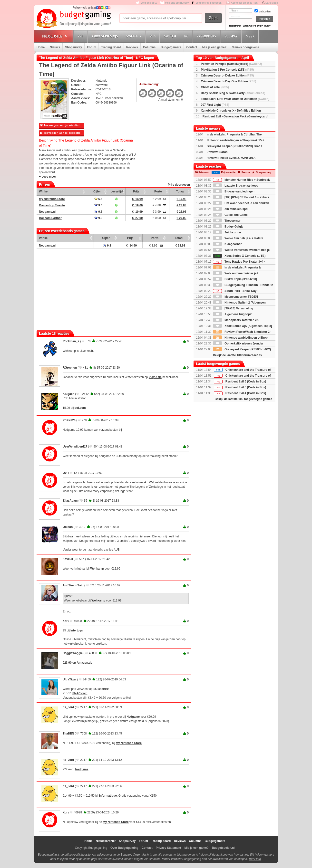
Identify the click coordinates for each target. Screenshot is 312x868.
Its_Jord (68, 707)
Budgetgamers (171, 47)
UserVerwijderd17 (75, 447)
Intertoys (77, 630)
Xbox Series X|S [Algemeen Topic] (243, 326)
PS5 (81, 36)
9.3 (98, 218)
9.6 (98, 205)
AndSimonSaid (73, 585)
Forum (92, 47)
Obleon (68, 527)
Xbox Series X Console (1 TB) (239, 256)
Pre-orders (207, 36)
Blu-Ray (232, 36)
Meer (251, 36)
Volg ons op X (149, 3)
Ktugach (68, 394)
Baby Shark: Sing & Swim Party (233, 93)
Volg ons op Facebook (209, 3)
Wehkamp (97, 569)
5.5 (98, 199)
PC (187, 36)
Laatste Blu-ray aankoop (236, 186)
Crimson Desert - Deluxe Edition (227, 76)
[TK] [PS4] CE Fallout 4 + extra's (241, 197)
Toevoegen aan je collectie (60, 133)
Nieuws (55, 47)
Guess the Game (230, 215)
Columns (149, 47)
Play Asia (155, 377)
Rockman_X (71, 341)
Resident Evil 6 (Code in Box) (246, 382)
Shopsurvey (73, 47)
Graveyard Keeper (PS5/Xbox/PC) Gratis (234, 146)
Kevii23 (68, 559)
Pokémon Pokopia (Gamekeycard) (231, 64)
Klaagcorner (227, 244)
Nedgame (133, 717)
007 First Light (215, 105)
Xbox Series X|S (106, 36)
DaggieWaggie (73, 653)
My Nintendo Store (129, 743)
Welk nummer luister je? (236, 273)
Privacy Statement (168, 848)
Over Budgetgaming (124, 848)
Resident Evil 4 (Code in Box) (246, 393)
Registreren (235, 26)
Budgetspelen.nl (223, 848)
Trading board (161, 841)
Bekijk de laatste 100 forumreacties (237, 355)
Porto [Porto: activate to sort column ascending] (158, 191)
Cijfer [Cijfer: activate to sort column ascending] (97, 191)
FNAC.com (80, 693)
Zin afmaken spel (231, 209)
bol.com (80, 408)
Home (41, 47)
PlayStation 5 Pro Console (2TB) (227, 70)
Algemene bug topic (233, 314)
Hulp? (267, 26)
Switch (171, 36)
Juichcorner (227, 232)
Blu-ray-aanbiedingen (234, 191)
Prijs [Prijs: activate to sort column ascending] (136, 191)
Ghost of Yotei (215, 87)
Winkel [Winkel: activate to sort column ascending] (44, 191)
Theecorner (227, 221)
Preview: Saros (217, 152)
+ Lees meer (48, 177)
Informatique (108, 796)
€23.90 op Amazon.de (78, 663)
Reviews (132, 47)
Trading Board (111, 47)
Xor (65, 621)
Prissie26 (69, 420)
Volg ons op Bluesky (177, 3)
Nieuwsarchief (106, 841)
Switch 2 (135, 36)
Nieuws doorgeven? (245, 47)
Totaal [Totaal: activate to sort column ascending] (180, 191)
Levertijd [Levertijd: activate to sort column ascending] (117, 191)
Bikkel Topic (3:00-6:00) (235, 279)
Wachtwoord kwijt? (253, 26)
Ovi (65, 473)
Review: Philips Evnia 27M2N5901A (231, 158)
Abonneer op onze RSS (244, 3)
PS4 (153, 36)
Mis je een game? (214, 47)
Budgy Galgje (228, 227)
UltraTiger (69, 679)
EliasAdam (70, 501)
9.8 (98, 212)
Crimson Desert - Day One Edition (229, 81)
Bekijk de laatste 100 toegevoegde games (244, 399)
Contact (192, 47)
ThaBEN (68, 734)
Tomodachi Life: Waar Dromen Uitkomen (235, 99)
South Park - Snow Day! (235, 291)
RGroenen (70, 368)
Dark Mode (272, 3)
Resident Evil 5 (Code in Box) (246, 387)
